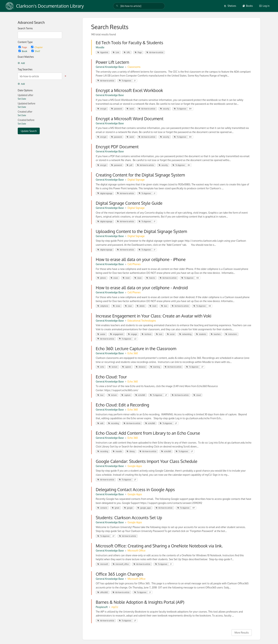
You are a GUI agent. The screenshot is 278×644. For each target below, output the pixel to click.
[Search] (117, 6)
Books (248, 6)
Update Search (29, 131)
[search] (139, 6)
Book (23, 51)
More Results (242, 633)
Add (21, 63)
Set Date (22, 99)
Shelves (230, 6)
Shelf (36, 51)
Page (23, 47)
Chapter (37, 47)
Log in (264, 6)
